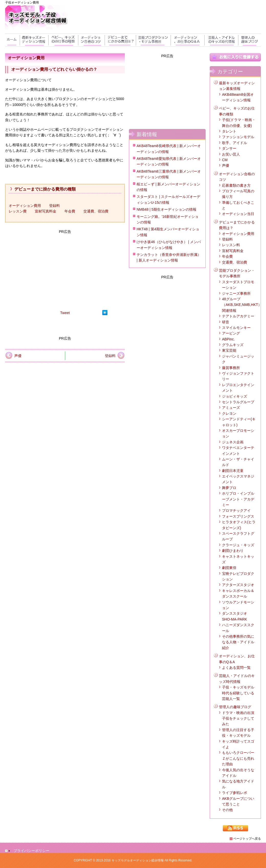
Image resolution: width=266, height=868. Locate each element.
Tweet (65, 313)
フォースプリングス (238, 516)
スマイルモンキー (236, 328)
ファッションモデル (238, 137)
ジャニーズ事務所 (236, 293)
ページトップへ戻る (247, 839)
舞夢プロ (229, 488)
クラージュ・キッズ (238, 545)
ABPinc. (228, 339)
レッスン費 (18, 211)
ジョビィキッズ (235, 396)
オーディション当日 (238, 214)
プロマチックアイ (236, 510)
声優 (18, 356)
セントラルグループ (238, 402)
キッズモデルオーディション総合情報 (138, 860)
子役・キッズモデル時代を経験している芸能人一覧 (238, 693)
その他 (227, 810)
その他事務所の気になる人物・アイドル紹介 (238, 642)
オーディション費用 (25, 206)
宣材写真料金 (46, 211)
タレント (229, 131)
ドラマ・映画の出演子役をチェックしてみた (238, 718)
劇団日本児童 (233, 471)
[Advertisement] (65, 270)
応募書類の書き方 (236, 185)
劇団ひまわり (233, 551)
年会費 (70, 211)
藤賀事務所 (231, 368)
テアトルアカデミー (238, 316)
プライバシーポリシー (31, 851)
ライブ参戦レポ (235, 793)
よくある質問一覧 (236, 668)
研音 (226, 322)
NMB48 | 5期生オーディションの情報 (167, 209)
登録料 (54, 206)
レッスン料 (231, 245)
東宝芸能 (229, 350)
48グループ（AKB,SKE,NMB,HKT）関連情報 (242, 305)
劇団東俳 (229, 568)
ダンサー (229, 148)
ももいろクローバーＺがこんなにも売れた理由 (238, 758)
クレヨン (229, 413)
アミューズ (231, 408)
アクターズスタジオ (238, 585)
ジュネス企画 (233, 442)
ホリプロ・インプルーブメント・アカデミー (238, 499)
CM (225, 160)
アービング (231, 333)
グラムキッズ (233, 345)
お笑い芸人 (231, 154)
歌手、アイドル (235, 143)
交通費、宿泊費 (96, 211)
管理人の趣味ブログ (235, 707)
